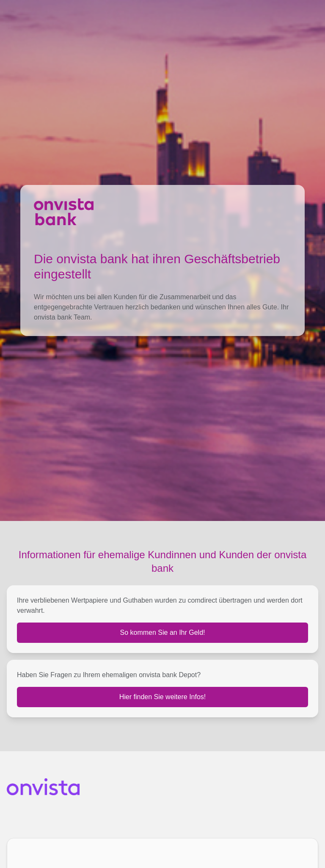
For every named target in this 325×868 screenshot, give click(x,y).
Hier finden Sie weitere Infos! (163, 697)
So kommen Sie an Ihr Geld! (163, 632)
